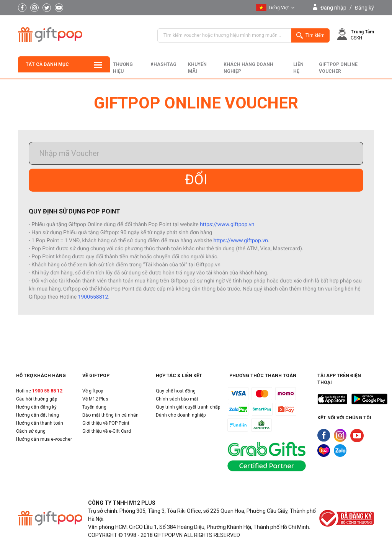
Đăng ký (364, 8)
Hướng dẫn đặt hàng (38, 415)
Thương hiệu (123, 68)
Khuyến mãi (197, 68)
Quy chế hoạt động (176, 391)
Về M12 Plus (95, 399)
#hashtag (163, 64)
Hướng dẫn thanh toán (40, 423)
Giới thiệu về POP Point (106, 423)
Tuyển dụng (94, 407)
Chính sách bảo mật (177, 399)
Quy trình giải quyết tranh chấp (188, 407)
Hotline (39, 391)
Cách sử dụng (31, 431)
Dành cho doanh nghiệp (181, 415)
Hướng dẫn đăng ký (36, 407)
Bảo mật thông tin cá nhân (110, 415)
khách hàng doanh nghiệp (248, 68)
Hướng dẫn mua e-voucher (44, 439)
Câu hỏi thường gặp (37, 399)
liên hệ (298, 68)
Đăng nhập (333, 8)
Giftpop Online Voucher (338, 68)
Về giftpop (93, 391)
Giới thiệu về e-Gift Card (107, 431)
